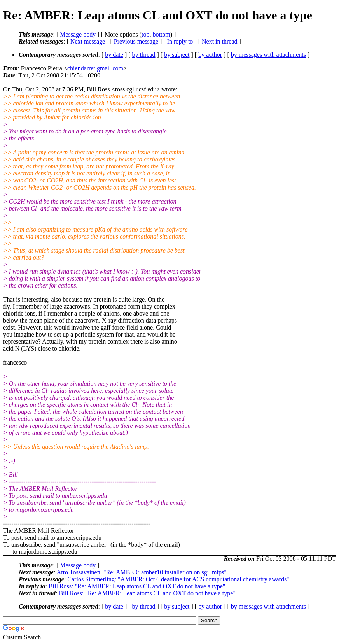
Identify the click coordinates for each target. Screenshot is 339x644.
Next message (88, 41)
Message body (78, 34)
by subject (177, 55)
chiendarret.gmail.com (95, 68)
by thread (144, 55)
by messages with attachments (268, 55)
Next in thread (220, 41)
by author (210, 55)
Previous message (136, 41)
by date (114, 55)
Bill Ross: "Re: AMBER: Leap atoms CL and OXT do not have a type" (137, 586)
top (145, 34)
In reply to (180, 41)
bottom (161, 34)
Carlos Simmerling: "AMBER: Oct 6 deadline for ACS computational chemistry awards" (178, 579)
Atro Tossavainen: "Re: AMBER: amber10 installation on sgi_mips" (142, 572)
